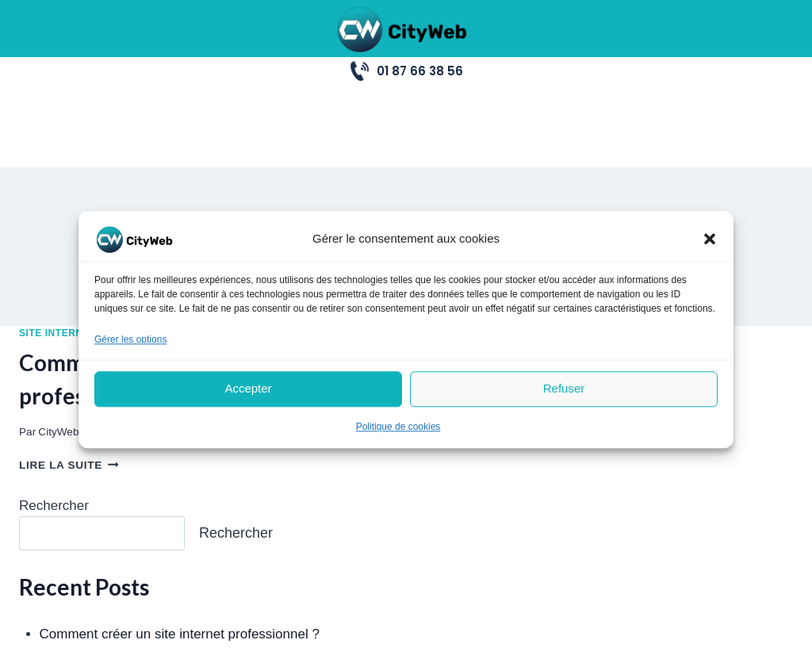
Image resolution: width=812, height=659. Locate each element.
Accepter (248, 389)
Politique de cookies (398, 427)
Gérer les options (130, 339)
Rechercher (54, 423)
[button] (710, 239)
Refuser (564, 389)
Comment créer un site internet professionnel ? (180, 552)
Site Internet (57, 251)
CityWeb (58, 349)
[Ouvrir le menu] (782, 29)
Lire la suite (69, 383)
